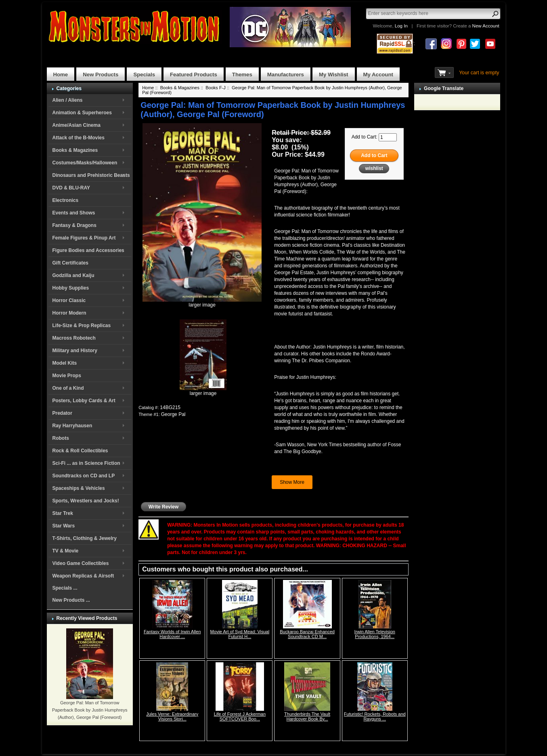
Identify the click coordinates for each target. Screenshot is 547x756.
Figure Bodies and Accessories (88, 250)
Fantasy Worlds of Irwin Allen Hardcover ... (172, 634)
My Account (378, 75)
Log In (401, 26)
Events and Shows (74, 213)
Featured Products (194, 75)
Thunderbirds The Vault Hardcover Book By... (307, 716)
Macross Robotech (74, 338)
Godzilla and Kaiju (73, 275)
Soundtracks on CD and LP (84, 476)
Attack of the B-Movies (79, 138)
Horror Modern (69, 313)
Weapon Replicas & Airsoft (83, 576)
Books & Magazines (75, 150)
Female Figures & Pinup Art (84, 238)
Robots (61, 438)
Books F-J (216, 88)
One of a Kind (68, 388)
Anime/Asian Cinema (76, 125)
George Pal (173, 414)
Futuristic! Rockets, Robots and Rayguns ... (375, 716)
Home (61, 75)
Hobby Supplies (71, 288)
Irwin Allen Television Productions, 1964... (375, 634)
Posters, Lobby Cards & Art (84, 401)
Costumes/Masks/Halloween (85, 163)
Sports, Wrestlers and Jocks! (86, 501)
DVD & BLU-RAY (71, 188)
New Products (101, 75)
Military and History (75, 351)
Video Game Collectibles (81, 563)
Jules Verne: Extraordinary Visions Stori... (172, 716)
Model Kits (65, 363)
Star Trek (63, 513)
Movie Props (67, 376)
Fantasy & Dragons (74, 225)
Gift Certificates (70, 263)
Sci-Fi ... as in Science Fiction (86, 463)
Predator (62, 413)
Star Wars (64, 526)
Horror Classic (69, 300)
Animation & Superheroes (82, 113)
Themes (242, 75)
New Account (486, 26)
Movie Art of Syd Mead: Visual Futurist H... (240, 634)
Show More (292, 482)
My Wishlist (334, 75)
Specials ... (65, 588)
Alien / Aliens (68, 100)
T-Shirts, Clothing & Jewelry (85, 538)
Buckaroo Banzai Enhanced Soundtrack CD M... (307, 634)
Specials (144, 75)
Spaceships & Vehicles (79, 488)
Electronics (66, 200)
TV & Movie (66, 551)
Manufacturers (286, 75)
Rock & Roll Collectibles (80, 451)
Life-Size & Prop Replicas (82, 325)
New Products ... (71, 600)
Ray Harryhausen (72, 426)
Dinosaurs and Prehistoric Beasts (91, 175)
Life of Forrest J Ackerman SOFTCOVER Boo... (240, 716)
